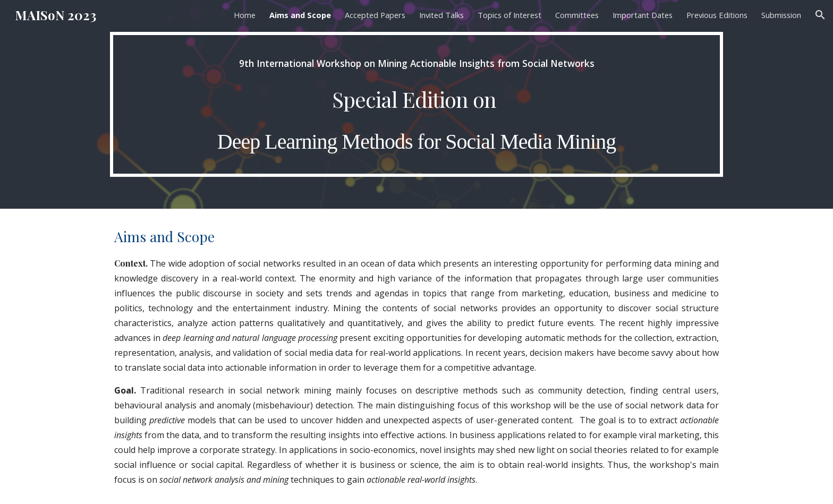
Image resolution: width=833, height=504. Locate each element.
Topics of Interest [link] (509, 15)
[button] (820, 15)
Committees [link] (577, 15)
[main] (416, 104)
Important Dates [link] (643, 15)
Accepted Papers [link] (375, 15)
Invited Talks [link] (441, 15)
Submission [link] (781, 15)
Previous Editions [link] (717, 15)
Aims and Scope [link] (300, 15)
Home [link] (245, 15)
